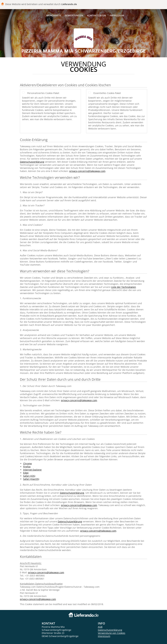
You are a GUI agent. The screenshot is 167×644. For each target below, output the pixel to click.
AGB (100, 627)
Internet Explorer (32, 470)
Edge (26, 473)
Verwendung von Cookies (112, 633)
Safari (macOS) (31, 479)
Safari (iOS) (29, 476)
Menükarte (54, 15)
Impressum (117, 15)
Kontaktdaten (96, 15)
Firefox (27, 467)
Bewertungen (74, 15)
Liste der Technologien (124, 287)
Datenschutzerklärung (32, 162)
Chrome (27, 464)
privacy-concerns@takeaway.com (87, 171)
